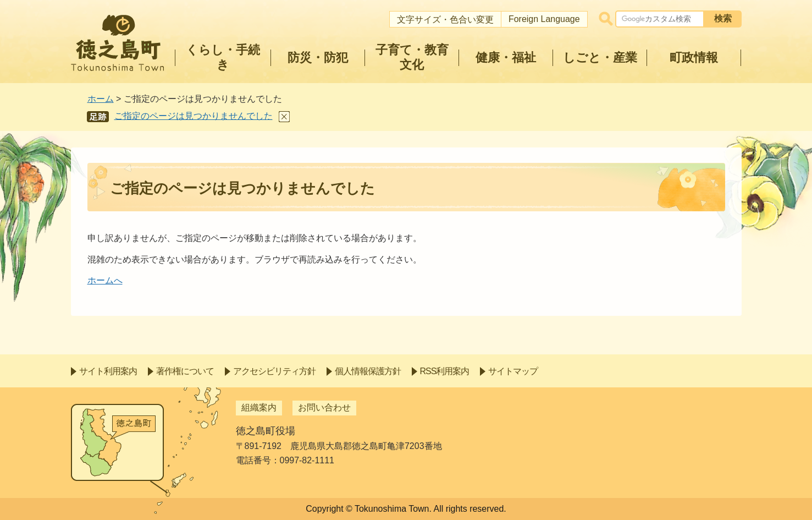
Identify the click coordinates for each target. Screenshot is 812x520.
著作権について (185, 371)
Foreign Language (544, 19)
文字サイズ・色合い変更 (445, 20)
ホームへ (105, 280)
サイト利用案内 (108, 371)
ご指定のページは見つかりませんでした (194, 116)
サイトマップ (513, 371)
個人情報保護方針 (368, 371)
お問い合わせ (324, 407)
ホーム (101, 99)
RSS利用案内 (445, 371)
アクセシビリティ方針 (274, 371)
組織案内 (259, 407)
